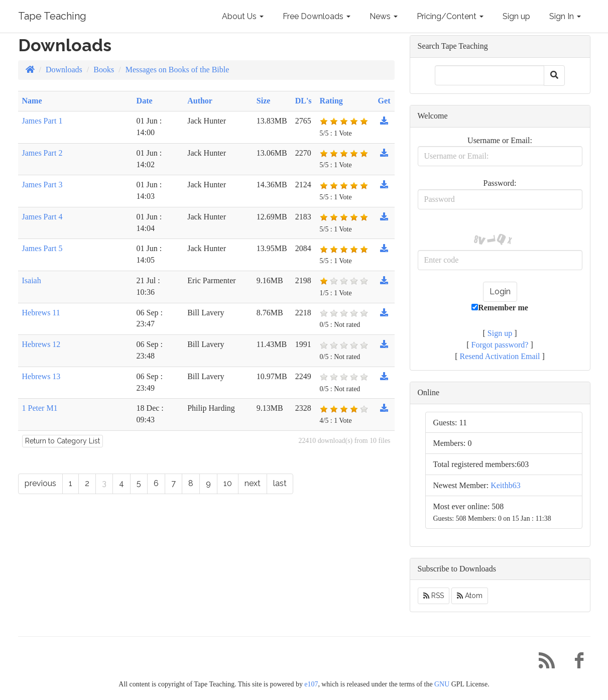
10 (228, 483)
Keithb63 (506, 485)
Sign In (565, 16)
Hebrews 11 (41, 313)
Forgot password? (500, 345)
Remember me (500, 308)
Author (200, 101)
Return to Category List (63, 441)
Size (264, 101)
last (280, 483)
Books (104, 70)
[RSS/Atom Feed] (543, 663)
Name (32, 101)
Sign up (516, 16)
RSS (434, 596)
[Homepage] (30, 70)
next (253, 483)
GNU (442, 684)
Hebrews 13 (41, 376)
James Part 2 (42, 153)
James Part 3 (42, 185)
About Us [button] (243, 16)
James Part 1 (42, 121)
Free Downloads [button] (317, 16)
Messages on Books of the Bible (177, 70)
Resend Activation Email (500, 356)
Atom (470, 596)
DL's (303, 101)
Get (384, 101)
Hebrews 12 (41, 344)
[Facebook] (575, 663)
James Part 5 (42, 248)
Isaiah (32, 280)
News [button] (384, 16)
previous (40, 483)
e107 (311, 684)
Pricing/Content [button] (450, 16)
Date (145, 101)
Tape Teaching (52, 16)
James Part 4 (42, 217)
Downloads (64, 70)
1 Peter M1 (40, 408)
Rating (331, 101)
